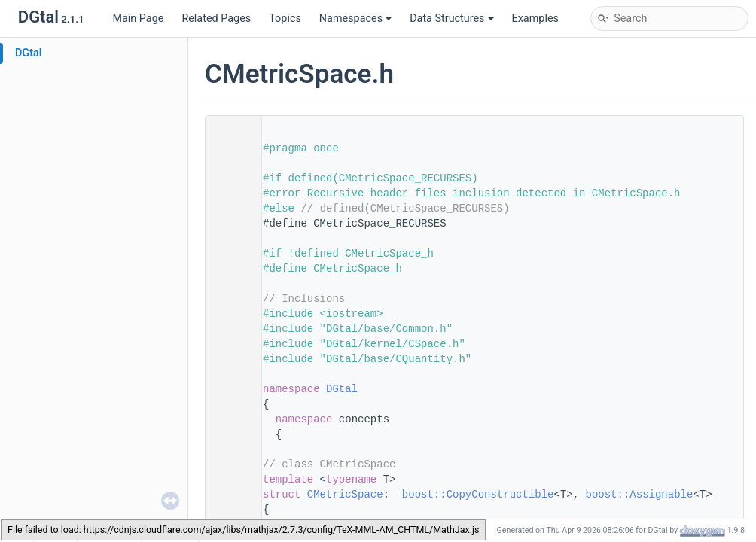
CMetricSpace (345, 495)
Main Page (138, 18)
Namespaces (355, 18)
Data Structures (451, 18)
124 (229, 495)
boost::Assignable (640, 495)
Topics (285, 18)
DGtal (29, 53)
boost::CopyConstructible (478, 495)
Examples (535, 18)
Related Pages (216, 18)
